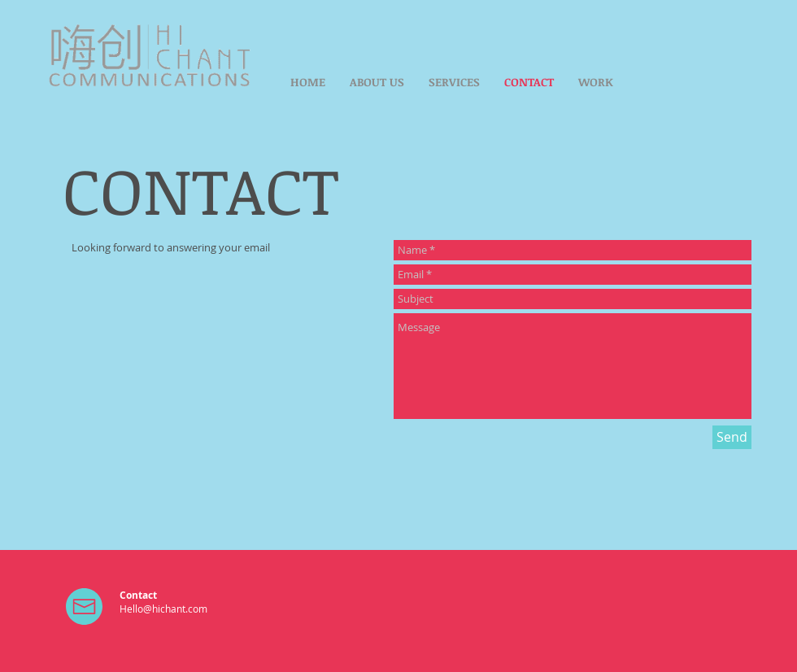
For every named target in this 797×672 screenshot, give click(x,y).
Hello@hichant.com (163, 609)
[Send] (732, 437)
